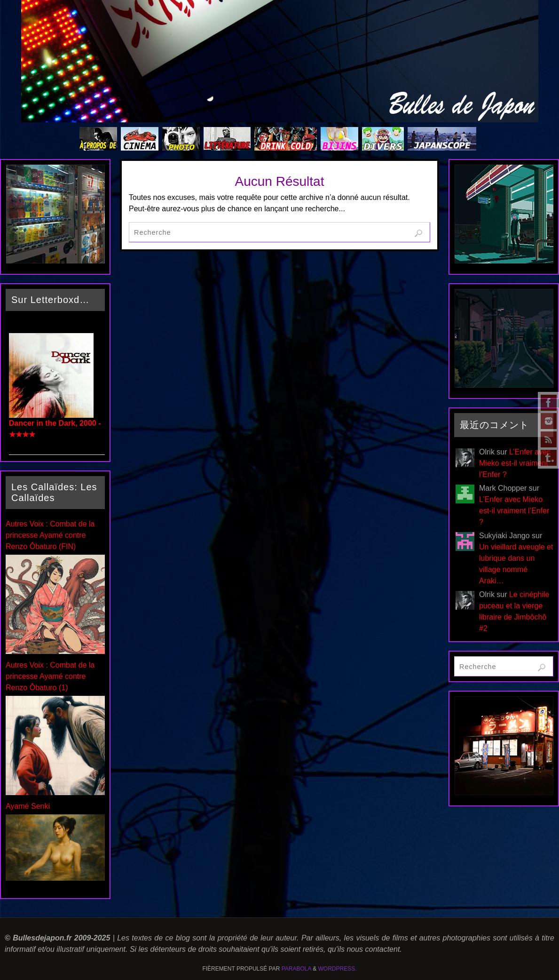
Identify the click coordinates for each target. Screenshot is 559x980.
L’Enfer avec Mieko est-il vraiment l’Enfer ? (515, 463)
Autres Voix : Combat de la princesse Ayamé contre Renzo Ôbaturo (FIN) (50, 535)
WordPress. (338, 969)
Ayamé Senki (28, 806)
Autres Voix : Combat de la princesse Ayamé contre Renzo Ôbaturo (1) (50, 676)
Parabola (296, 969)
